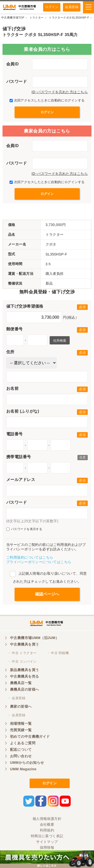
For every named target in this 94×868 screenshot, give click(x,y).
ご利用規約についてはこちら (30, 557)
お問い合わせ (21, 756)
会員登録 (72, 7)
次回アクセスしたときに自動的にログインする (47, 100)
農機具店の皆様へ (24, 689)
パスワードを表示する (24, 529)
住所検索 (60, 341)
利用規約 (47, 830)
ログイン (52, 7)
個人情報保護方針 (47, 819)
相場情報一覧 (21, 723)
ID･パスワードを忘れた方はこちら (60, 92)
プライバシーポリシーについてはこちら (39, 562)
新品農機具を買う (24, 670)
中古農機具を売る (24, 676)
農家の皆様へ (21, 706)
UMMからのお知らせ (27, 763)
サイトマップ (47, 842)
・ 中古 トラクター (22, 653)
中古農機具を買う (24, 644)
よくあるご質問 (23, 743)
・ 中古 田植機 (58, 653)
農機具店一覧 (21, 683)
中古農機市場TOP (13, 18)
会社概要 (47, 824)
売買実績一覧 (21, 730)
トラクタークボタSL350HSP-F (69, 18)
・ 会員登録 (16, 698)
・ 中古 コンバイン (22, 661)
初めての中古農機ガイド (30, 736)
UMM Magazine (23, 769)
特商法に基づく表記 (47, 836)
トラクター (37, 18)
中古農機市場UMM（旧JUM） (34, 638)
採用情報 (47, 847)
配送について (21, 750)
